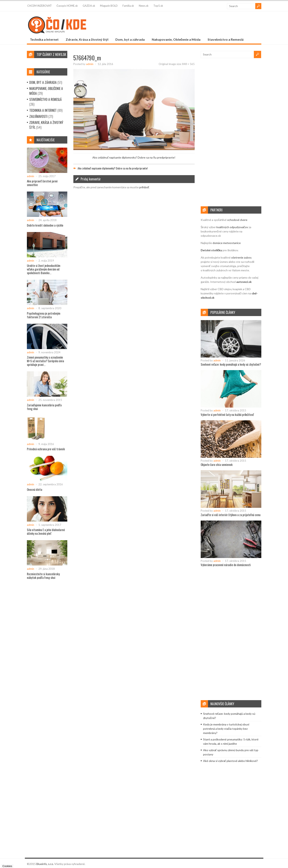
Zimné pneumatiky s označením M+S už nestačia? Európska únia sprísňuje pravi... (45, 361)
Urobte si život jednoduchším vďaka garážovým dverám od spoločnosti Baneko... (44, 269)
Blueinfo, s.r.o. (45, 864)
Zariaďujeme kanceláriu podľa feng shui (44, 407)
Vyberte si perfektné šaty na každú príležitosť (227, 414)
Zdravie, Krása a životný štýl (87, 39)
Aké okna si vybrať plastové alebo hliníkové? (231, 761)
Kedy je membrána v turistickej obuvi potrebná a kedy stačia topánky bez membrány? (226, 729)
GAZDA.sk (89, 6)
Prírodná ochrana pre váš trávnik (46, 449)
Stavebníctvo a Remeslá (226, 39)
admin (90, 64)
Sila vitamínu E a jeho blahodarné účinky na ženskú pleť (46, 531)
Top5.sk (158, 6)
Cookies (7, 866)
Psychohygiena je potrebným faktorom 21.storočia (44, 315)
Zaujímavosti (38, 116)
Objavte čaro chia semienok (217, 464)
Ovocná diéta (35, 489)
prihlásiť (144, 187)
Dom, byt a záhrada (130, 39)
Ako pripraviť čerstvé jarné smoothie (42, 183)
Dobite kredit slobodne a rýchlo (45, 225)
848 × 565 (188, 64)
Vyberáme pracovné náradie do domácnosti (226, 565)
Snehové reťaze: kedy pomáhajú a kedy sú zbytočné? (231, 364)
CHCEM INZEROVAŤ (40, 6)
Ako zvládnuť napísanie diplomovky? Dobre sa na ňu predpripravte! (134, 157)
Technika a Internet (44, 39)
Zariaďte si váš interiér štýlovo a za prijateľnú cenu (231, 515)
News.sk (144, 6)
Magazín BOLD (109, 6)
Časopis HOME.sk (67, 6)
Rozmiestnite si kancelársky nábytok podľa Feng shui (43, 576)
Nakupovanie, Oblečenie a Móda (176, 39)
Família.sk (128, 6)
